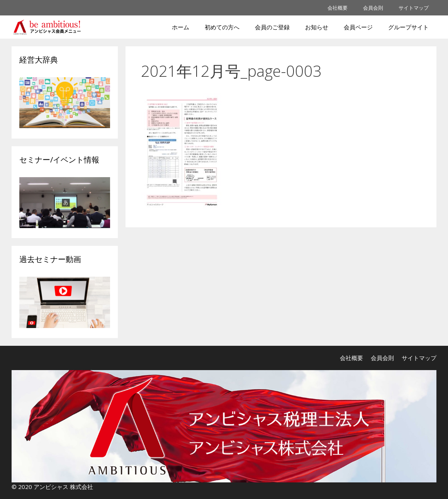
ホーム (181, 27)
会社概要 (338, 8)
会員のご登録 (272, 27)
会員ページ (358, 27)
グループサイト (408, 27)
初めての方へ (222, 27)
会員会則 (373, 8)
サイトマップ (414, 8)
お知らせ (317, 27)
